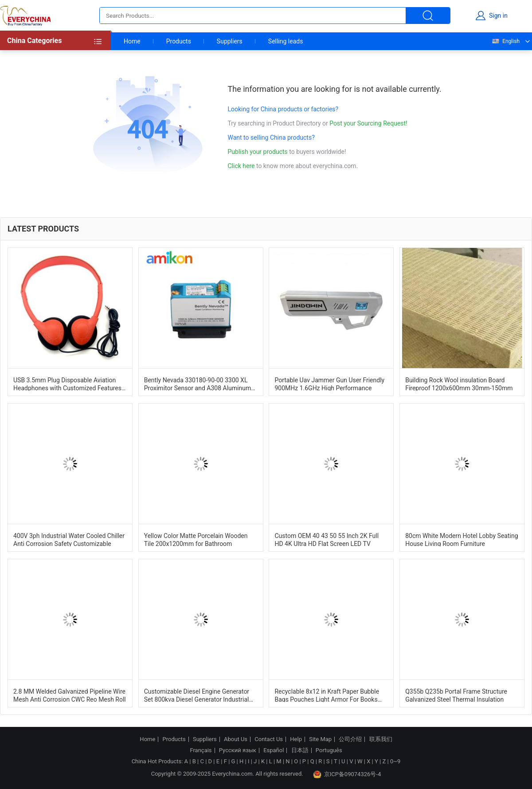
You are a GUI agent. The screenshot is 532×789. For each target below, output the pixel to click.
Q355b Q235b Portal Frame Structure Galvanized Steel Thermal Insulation (456, 695)
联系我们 (381, 739)
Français (201, 750)
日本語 (300, 750)
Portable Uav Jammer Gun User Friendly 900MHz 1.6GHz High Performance (329, 384)
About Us (236, 739)
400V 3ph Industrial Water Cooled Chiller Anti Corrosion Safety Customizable (69, 539)
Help (296, 739)
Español (274, 750)
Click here (241, 166)
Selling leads (286, 41)
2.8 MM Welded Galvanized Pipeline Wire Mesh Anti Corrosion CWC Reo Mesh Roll (70, 695)
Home (132, 41)
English (505, 41)
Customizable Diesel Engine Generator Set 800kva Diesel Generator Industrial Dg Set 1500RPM (197, 695)
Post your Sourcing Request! (368, 123)
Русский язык (238, 750)
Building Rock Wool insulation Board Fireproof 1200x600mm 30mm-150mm (459, 384)
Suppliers (230, 41)
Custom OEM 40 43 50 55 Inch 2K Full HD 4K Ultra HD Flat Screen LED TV (327, 539)
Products (179, 41)
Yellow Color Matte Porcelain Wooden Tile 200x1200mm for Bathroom (196, 539)
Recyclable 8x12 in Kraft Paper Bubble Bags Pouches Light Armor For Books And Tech (327, 695)
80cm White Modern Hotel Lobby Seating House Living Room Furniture (462, 539)
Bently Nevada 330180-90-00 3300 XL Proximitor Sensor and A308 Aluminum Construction (198, 384)
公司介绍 (350, 739)
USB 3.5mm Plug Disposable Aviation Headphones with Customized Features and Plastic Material (67, 384)
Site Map (320, 739)
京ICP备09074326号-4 (347, 774)
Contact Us (269, 739)
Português (329, 750)
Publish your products (259, 152)
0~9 (395, 761)
